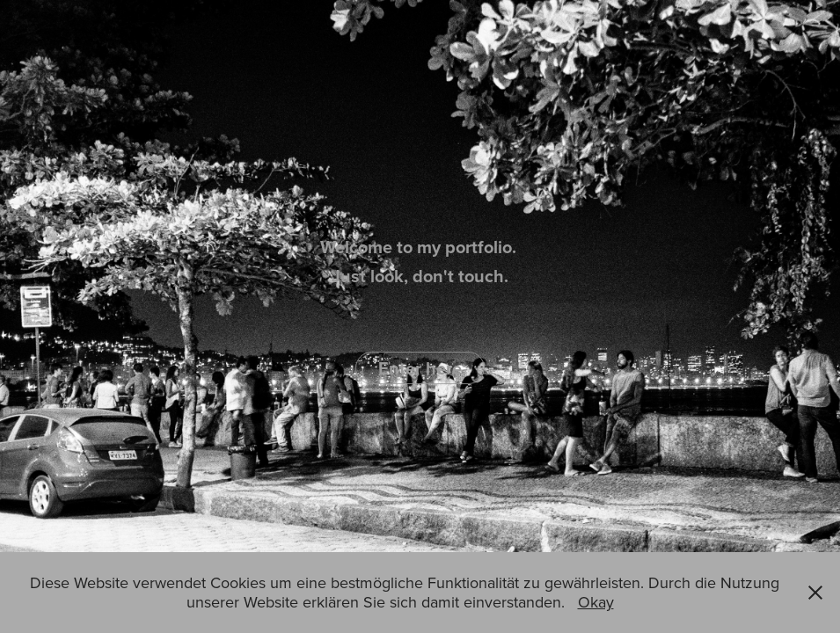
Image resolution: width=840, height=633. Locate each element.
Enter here (420, 368)
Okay (596, 602)
